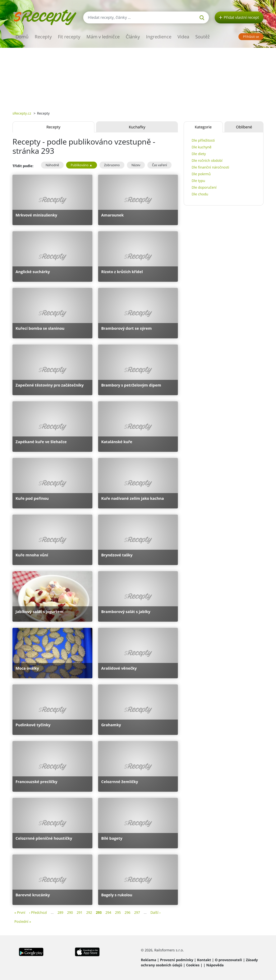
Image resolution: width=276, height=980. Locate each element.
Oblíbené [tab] (244, 127)
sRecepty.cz (22, 113)
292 (89, 912)
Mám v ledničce (103, 37)
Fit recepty (69, 37)
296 (127, 912)
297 (137, 912)
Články (133, 37)
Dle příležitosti (203, 140)
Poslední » (23, 921)
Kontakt (204, 960)
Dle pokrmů (201, 174)
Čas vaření (159, 165)
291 (80, 912)
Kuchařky (137, 127)
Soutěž (202, 37)
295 (118, 912)
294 (108, 912)
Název (136, 165)
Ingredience (159, 37)
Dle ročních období (207, 160)
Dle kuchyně (202, 147)
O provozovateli (228, 960)
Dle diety (199, 154)
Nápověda (215, 965)
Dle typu (198, 181)
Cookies (193, 965)
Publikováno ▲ (82, 165)
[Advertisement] (138, 77)
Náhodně (52, 165)
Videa (183, 37)
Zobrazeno (112, 165)
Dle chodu (200, 194)
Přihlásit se (251, 37)
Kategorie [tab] (203, 127)
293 (99, 912)
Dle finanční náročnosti (210, 167)
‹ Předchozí (38, 912)
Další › (155, 912)
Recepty (43, 37)
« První (20, 912)
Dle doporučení (204, 187)
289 (60, 912)
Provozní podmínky (177, 960)
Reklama (149, 960)
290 (70, 912)
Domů (22, 37)
